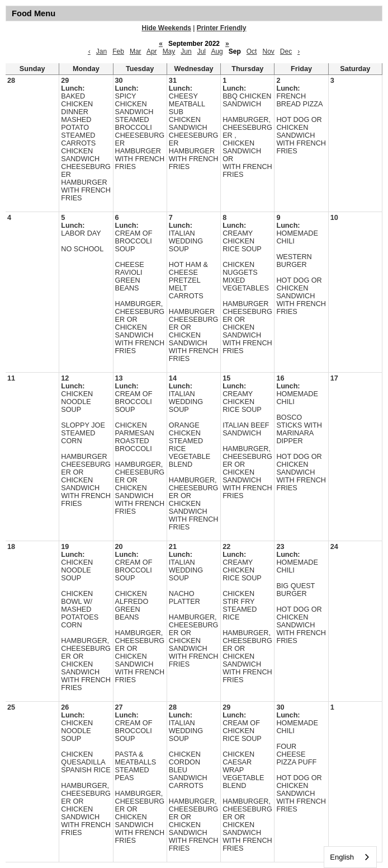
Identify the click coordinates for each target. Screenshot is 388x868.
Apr (152, 51)
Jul (202, 51)
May (169, 51)
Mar (136, 51)
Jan (101, 51)
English (342, 857)
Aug (217, 51)
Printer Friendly (222, 28)
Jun (186, 51)
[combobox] (350, 857)
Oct (252, 51)
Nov (268, 51)
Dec (286, 51)
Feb (118, 51)
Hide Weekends (167, 28)
